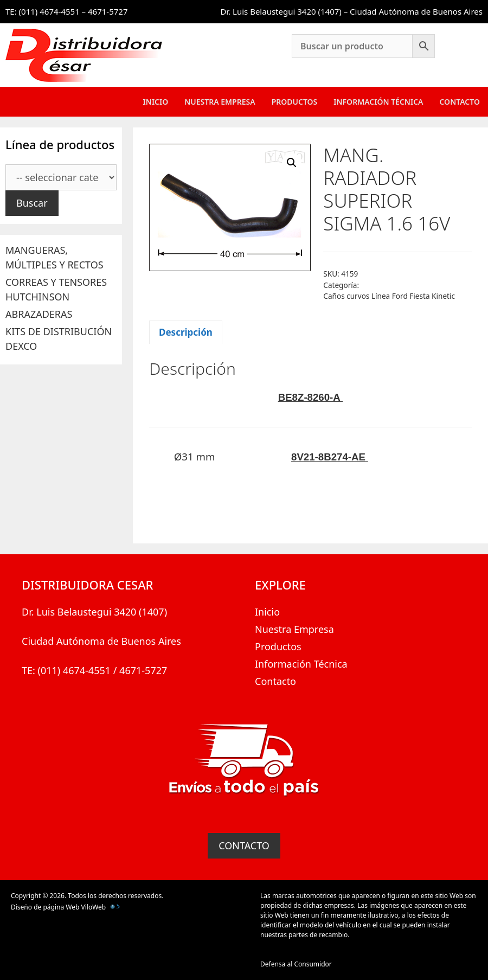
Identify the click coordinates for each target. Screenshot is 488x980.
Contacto (460, 102)
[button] (292, 163)
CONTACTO (244, 846)
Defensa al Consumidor (296, 964)
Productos (295, 102)
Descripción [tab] (186, 332)
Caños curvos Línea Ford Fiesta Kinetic (389, 296)
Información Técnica (378, 102)
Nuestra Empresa (220, 102)
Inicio (156, 102)
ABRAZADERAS (39, 314)
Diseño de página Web (45, 907)
